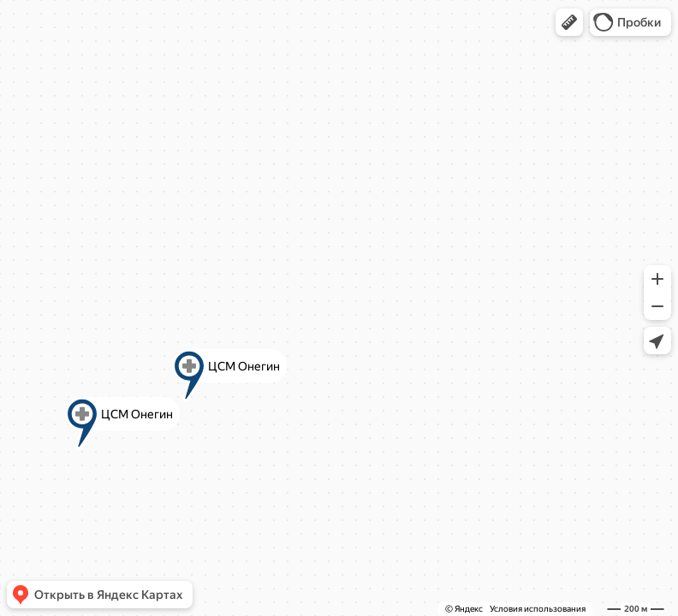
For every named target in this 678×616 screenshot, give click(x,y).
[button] (569, 22)
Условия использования (538, 609)
